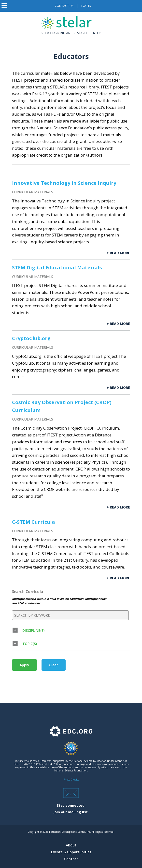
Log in (86, 6)
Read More (120, 253)
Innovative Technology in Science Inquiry (64, 183)
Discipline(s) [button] (33, 630)
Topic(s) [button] (30, 644)
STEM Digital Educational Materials (57, 267)
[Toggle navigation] (4, 6)
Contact (71, 859)
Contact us (64, 6)
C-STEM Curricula (34, 522)
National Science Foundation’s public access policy (82, 128)
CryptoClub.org (31, 338)
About (71, 845)
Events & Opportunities (71, 852)
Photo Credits (71, 780)
